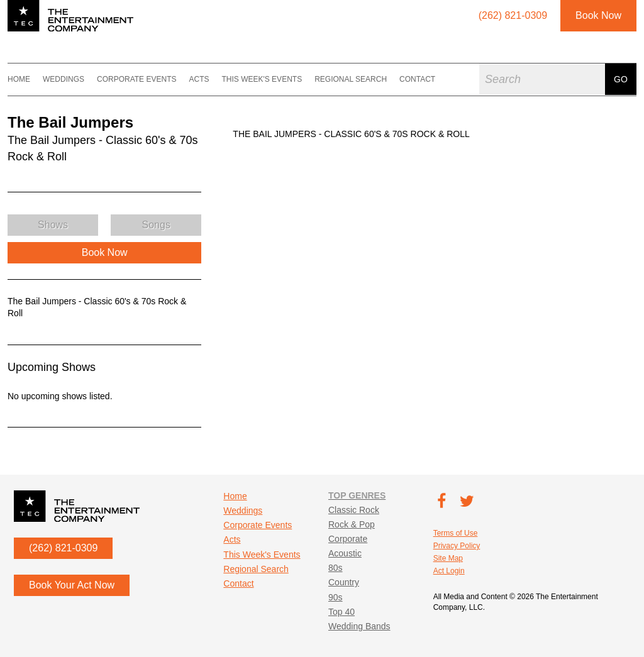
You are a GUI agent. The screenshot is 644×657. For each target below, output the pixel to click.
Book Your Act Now (72, 585)
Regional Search (351, 79)
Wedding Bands (359, 626)
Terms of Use (456, 533)
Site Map (448, 558)
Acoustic (345, 553)
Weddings (64, 79)
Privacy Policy (457, 546)
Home (19, 79)
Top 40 (341, 612)
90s (336, 597)
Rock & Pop (352, 524)
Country (344, 582)
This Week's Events (262, 79)
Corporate (348, 539)
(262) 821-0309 (63, 548)
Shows (53, 225)
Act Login (449, 571)
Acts (199, 79)
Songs (156, 225)
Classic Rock (354, 510)
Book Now (598, 15)
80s (336, 568)
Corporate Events (136, 79)
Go (621, 79)
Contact (417, 79)
